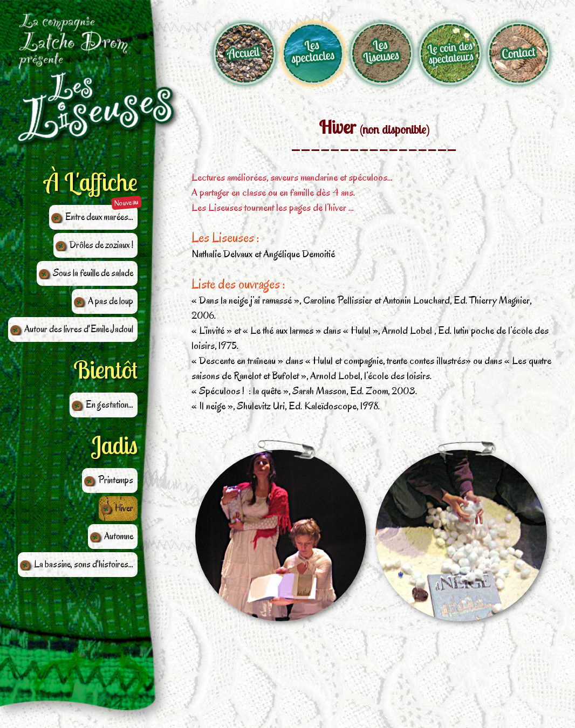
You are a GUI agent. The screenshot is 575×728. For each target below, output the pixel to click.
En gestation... (109, 404)
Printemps (116, 480)
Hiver (124, 508)
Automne (119, 536)
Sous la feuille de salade (93, 273)
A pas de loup (111, 301)
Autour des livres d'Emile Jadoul (79, 329)
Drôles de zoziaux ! (101, 245)
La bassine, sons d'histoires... (84, 564)
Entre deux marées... (99, 217)
